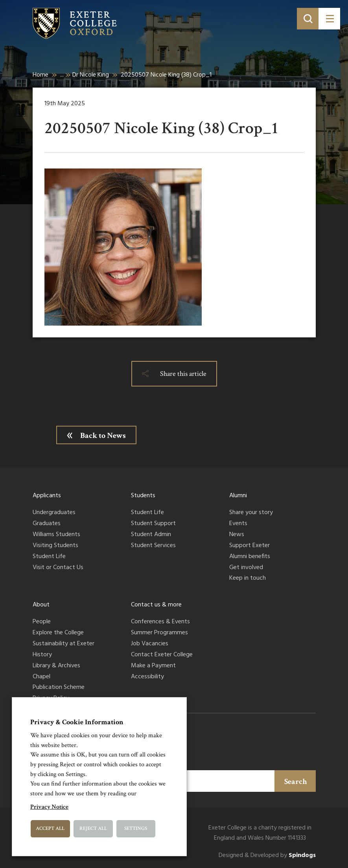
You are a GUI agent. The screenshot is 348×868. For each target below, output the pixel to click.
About (41, 605)
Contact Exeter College (162, 655)
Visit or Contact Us (58, 568)
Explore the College (58, 633)
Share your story (251, 513)
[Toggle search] (308, 19)
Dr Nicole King (91, 75)
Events (238, 524)
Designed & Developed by (267, 856)
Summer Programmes (159, 633)
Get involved (246, 568)
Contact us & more (156, 605)
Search (296, 782)
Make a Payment (153, 666)
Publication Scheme (59, 688)
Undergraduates (54, 513)
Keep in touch (248, 579)
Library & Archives (56, 666)
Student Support (153, 524)
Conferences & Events (160, 622)
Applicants (47, 496)
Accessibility (147, 677)
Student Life (49, 557)
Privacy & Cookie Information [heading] (77, 722)
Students (143, 496)
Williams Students (56, 535)
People (42, 622)
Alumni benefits (250, 557)
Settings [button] (136, 829)
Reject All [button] (93, 829)
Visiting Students (55, 546)
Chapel (41, 677)
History (42, 655)
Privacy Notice (49, 807)
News (237, 535)
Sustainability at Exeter (64, 644)
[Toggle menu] (329, 19)
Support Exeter (249, 546)
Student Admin (151, 535)
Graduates (47, 524)
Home (41, 75)
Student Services (153, 546)
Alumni (238, 496)
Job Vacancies (150, 644)
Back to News (103, 436)
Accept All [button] (50, 829)
